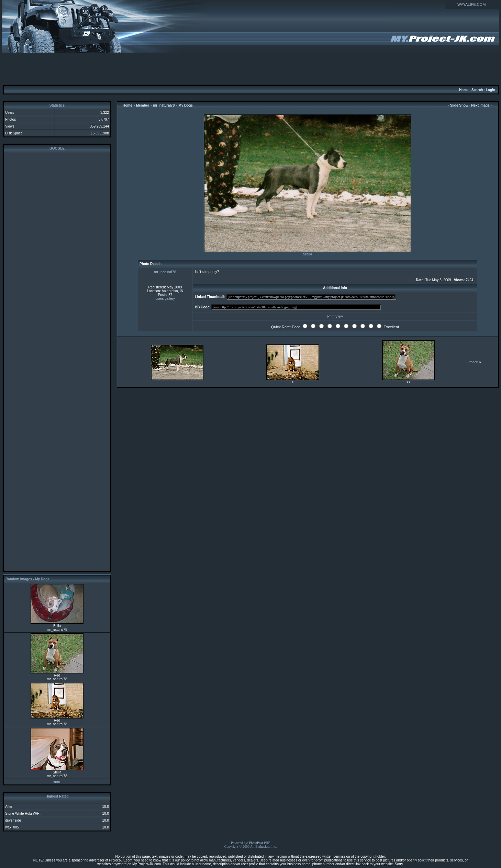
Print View (335, 316)
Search (477, 90)
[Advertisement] (250, 68)
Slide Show (459, 105)
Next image (480, 105)
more (57, 782)
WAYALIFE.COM (471, 4)
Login (491, 90)
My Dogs (186, 105)
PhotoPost (256, 843)
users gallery (165, 299)
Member (143, 105)
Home (464, 90)
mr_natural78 (164, 105)
